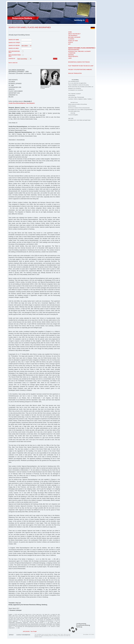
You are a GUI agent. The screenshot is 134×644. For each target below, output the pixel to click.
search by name (14, 40)
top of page (34, 631)
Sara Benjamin (31, 103)
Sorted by (12, 59)
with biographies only (14, 52)
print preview (26, 631)
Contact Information (23, 635)
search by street (14, 43)
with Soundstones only (15, 56)
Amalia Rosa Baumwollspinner (17, 103)
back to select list (13, 63)
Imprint (11, 635)
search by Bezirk (14, 45)
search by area (14, 48)
